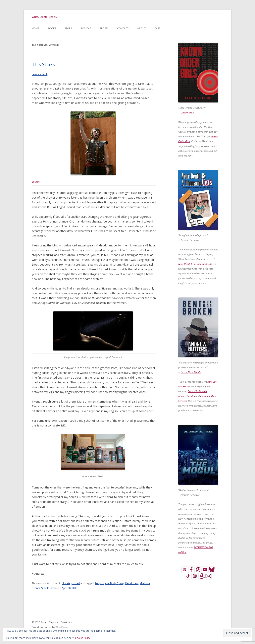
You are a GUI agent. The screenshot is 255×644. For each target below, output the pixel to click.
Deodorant (132, 583)
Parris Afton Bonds (191, 372)
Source (36, 182)
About (141, 28)
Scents (36, 588)
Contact (123, 28)
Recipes (104, 28)
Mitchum (145, 583)
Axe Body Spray (115, 583)
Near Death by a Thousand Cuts (195, 264)
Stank (54, 588)
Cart (157, 28)
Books (52, 28)
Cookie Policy (83, 638)
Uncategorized (71, 583)
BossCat (86, 28)
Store (68, 28)
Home (35, 28)
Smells (45, 588)
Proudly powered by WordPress (50, 627)
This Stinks (43, 64)
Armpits (99, 583)
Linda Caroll (187, 113)
